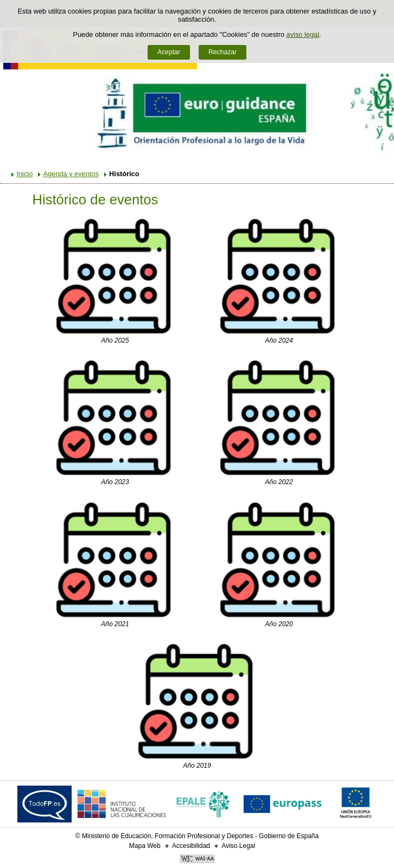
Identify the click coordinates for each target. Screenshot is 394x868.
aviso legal (303, 34)
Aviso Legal (238, 846)
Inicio (24, 174)
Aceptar (169, 52)
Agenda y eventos (71, 174)
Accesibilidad (191, 846)
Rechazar (223, 52)
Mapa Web (145, 846)
